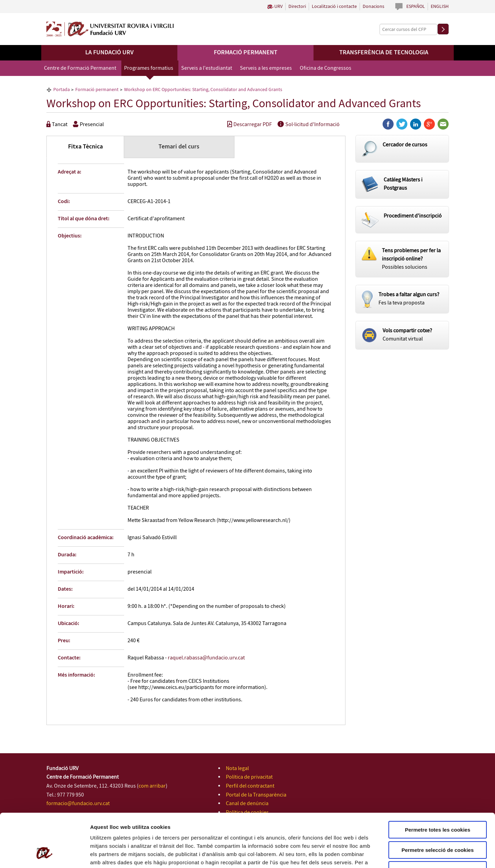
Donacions (373, 7)
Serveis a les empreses (266, 68)
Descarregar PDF (250, 125)
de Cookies (167, 825)
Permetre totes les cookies (438, 784)
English (440, 7)
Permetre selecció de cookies (438, 804)
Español (416, 7)
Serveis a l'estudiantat (207, 68)
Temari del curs (179, 147)
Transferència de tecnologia (384, 53)
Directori (297, 7)
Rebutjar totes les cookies (438, 824)
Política (142, 825)
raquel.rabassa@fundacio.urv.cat (206, 658)
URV (278, 7)
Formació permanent (246, 53)
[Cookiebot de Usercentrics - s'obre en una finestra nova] (45, 855)
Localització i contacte (334, 7)
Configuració (385, 854)
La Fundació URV (109, 53)
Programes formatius (149, 68)
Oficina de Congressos (326, 68)
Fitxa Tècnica (85, 147)
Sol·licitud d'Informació (309, 125)
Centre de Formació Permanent (80, 68)
